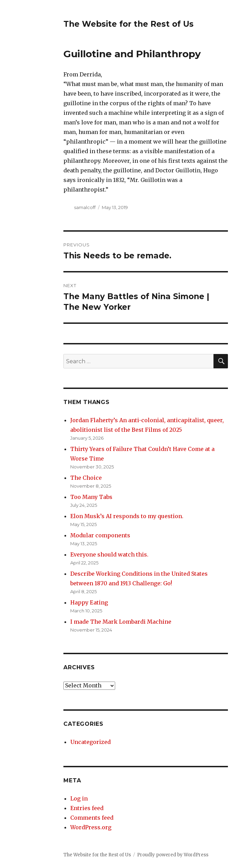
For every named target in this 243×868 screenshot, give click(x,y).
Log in (79, 798)
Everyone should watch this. (109, 554)
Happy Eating (89, 602)
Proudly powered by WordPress (173, 855)
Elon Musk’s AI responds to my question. (127, 516)
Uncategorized (90, 742)
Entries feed (87, 808)
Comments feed (92, 818)
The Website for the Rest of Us (129, 24)
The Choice (86, 478)
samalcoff (85, 207)
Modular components (100, 535)
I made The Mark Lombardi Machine (121, 622)
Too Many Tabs (91, 497)
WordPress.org (91, 827)
